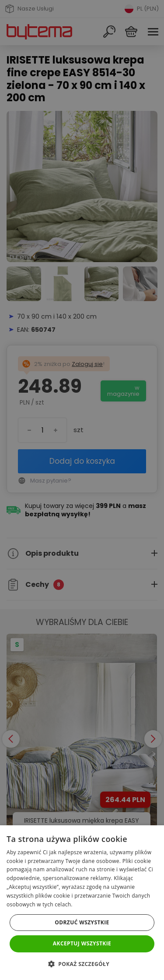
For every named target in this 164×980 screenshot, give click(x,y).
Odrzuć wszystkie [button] (82, 922)
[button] (82, 964)
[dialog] (82, 490)
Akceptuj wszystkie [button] (82, 943)
